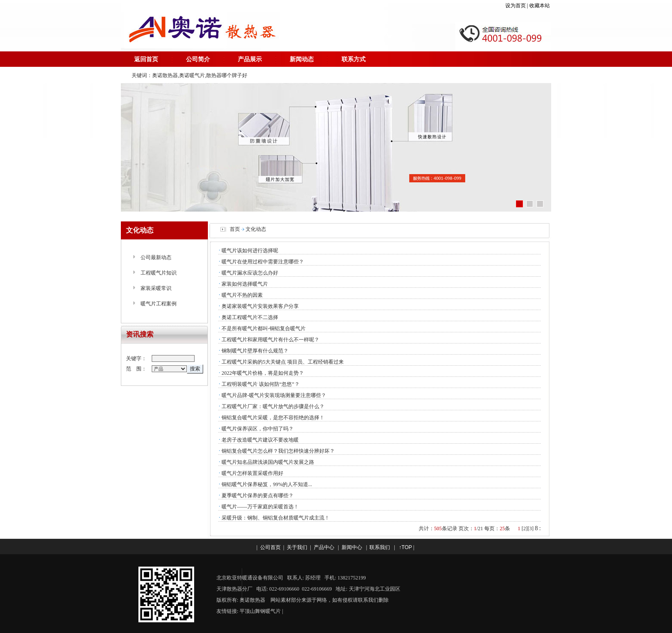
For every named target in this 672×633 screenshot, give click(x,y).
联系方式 (354, 59)
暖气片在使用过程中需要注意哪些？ (263, 262)
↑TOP (405, 547)
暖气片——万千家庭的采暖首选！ (260, 507)
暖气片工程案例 (159, 304)
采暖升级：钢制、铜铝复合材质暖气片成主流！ (276, 518)
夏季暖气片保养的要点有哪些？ (258, 496)
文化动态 (256, 229)
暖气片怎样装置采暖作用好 (252, 473)
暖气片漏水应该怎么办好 (250, 273)
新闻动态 (302, 59)
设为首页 (516, 6)
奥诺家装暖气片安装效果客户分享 (260, 306)
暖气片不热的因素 (242, 295)
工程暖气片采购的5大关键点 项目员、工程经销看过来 (283, 362)
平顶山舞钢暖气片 (260, 611)
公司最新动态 (156, 257)
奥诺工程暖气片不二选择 (250, 317)
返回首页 (146, 59)
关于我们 (297, 547)
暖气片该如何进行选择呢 (250, 251)
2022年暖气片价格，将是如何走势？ (263, 373)
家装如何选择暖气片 (245, 284)
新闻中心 (352, 547)
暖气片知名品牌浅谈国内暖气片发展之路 (268, 462)
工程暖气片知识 (159, 273)
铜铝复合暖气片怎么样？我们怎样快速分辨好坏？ (278, 451)
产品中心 (324, 547)
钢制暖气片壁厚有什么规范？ (255, 351)
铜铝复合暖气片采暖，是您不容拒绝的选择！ (273, 418)
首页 (235, 229)
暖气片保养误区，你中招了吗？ (258, 429)
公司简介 (198, 59)
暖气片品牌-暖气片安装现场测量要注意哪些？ (274, 395)
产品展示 (250, 59)
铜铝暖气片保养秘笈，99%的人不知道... (267, 484)
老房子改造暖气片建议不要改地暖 (260, 440)
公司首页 (270, 547)
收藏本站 (540, 6)
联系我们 (380, 547)
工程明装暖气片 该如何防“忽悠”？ (261, 384)
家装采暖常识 (156, 288)
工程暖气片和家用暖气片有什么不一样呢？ (270, 340)
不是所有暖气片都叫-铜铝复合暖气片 (264, 328)
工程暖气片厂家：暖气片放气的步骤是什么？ (273, 406)
